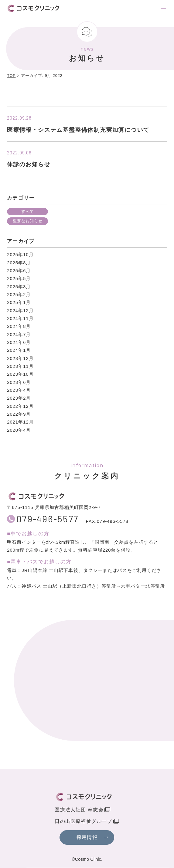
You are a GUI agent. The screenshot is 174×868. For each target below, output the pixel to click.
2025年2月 (19, 295)
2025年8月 (19, 263)
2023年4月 (19, 390)
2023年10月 (20, 374)
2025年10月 (20, 255)
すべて (28, 212)
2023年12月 (20, 358)
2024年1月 (19, 350)
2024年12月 (20, 311)
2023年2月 (19, 398)
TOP (11, 76)
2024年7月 (19, 335)
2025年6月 (19, 271)
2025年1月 (19, 302)
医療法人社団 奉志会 (79, 810)
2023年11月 (20, 366)
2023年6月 (19, 382)
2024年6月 (19, 342)
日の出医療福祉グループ (83, 821)
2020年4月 (19, 430)
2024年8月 (19, 326)
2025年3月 (19, 287)
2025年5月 (19, 279)
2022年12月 (20, 406)
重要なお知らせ (28, 221)
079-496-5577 (47, 519)
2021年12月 (20, 422)
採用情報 (87, 837)
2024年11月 (20, 318)
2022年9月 (19, 414)
